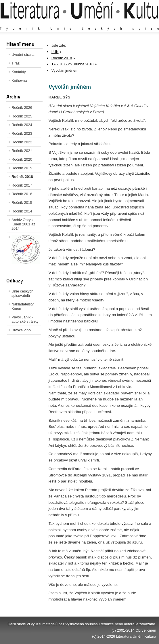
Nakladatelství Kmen (23, 306)
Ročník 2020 (22, 159)
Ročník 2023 (22, 133)
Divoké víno (21, 330)
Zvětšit (106, 23)
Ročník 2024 (22, 125)
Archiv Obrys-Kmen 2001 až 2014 (23, 224)
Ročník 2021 (22, 151)
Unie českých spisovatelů (22, 293)
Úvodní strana (23, 55)
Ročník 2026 (22, 108)
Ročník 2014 (22, 211)
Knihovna (19, 80)
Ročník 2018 (22, 177)
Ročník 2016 (22, 194)
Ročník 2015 (22, 203)
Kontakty (19, 72)
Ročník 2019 (22, 168)
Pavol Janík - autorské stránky (25, 319)
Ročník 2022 (22, 142)
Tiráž (16, 63)
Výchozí (122, 23)
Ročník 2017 (22, 185)
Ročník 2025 (22, 116)
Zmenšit (139, 23)
